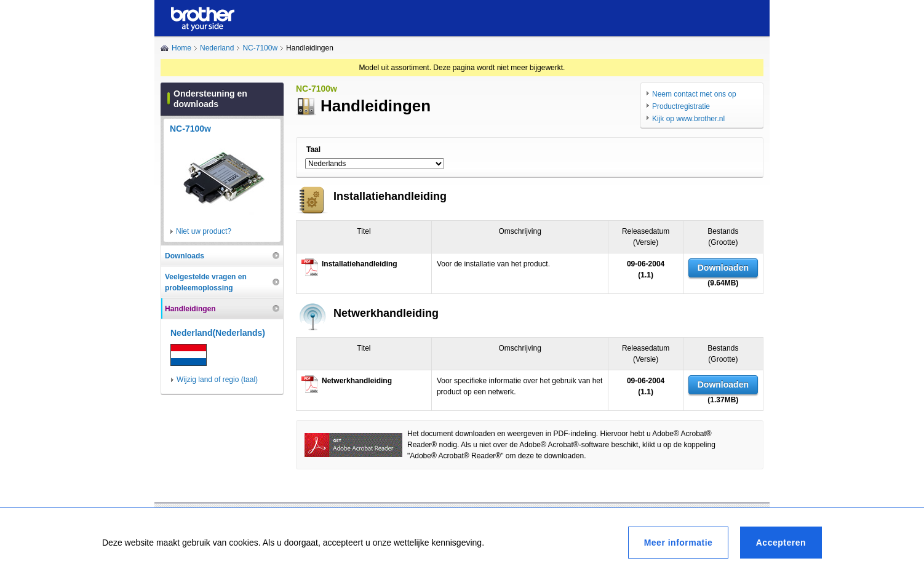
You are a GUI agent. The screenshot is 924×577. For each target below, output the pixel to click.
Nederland (217, 48)
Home (181, 48)
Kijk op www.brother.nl (688, 119)
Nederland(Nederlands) (218, 333)
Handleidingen (190, 309)
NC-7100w (260, 48)
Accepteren (781, 543)
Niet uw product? (204, 231)
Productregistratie (681, 106)
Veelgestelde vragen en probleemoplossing (206, 282)
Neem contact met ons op (694, 94)
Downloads (185, 256)
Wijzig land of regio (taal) (217, 380)
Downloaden (723, 268)
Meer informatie (679, 543)
